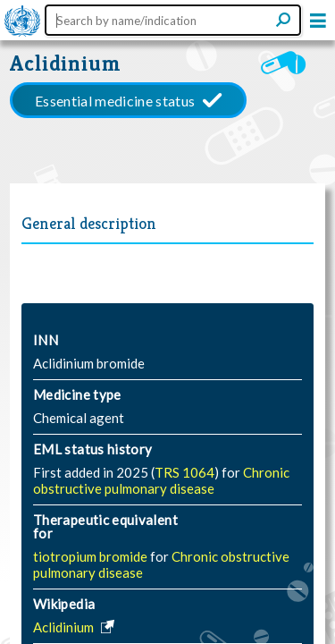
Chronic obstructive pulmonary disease (161, 480)
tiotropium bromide (92, 556)
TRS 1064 (184, 472)
